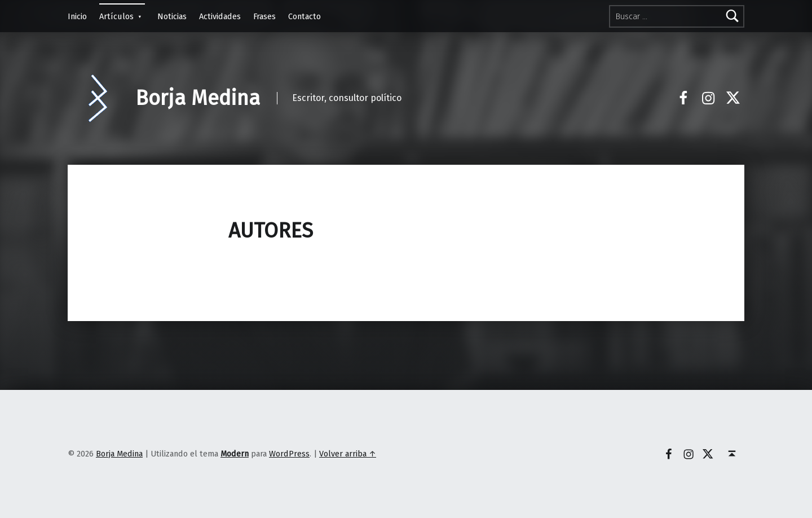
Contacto (304, 16)
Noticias (172, 16)
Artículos (116, 16)
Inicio (77, 16)
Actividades (220, 16)
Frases (264, 16)
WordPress (289, 454)
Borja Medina (198, 98)
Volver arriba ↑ (348, 454)
